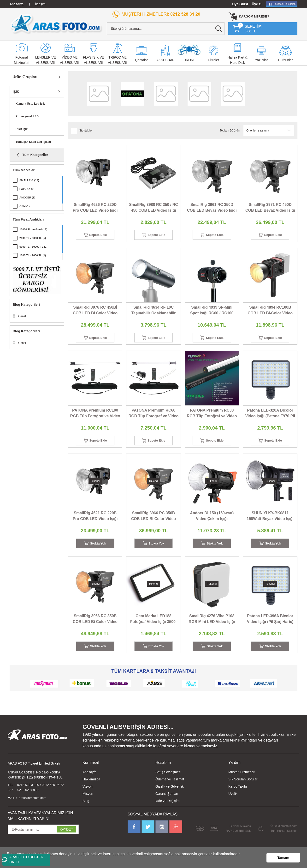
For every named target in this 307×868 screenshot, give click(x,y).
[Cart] (247, 29)
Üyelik (233, 802)
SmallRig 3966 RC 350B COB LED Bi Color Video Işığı (153, 521)
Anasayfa (89, 780)
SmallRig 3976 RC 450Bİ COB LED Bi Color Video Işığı (95, 312)
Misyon (88, 802)
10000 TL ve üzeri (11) (34, 229)
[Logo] (56, 24)
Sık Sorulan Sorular (243, 787)
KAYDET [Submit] (66, 839)
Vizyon (88, 794)
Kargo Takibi (238, 794)
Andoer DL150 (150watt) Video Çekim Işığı (212, 521)
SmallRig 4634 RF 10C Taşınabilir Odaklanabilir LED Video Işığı (154, 312)
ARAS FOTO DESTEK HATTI (23, 859)
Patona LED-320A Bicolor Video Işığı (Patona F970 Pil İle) (270, 417)
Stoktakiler (86, 131)
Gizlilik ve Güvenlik (169, 794)
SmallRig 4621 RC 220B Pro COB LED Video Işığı (95, 521)
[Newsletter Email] (43, 839)
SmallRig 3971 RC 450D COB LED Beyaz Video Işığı (270, 207)
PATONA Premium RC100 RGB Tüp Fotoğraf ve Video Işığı (95, 417)
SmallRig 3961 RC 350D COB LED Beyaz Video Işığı (212, 207)
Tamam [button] (283, 858)
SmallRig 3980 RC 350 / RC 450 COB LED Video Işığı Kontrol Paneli (153, 208)
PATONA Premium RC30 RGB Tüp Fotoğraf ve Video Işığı (212, 417)
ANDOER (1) (28, 198)
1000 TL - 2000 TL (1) (34, 255)
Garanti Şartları (167, 802)
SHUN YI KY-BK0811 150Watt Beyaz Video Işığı (270, 521)
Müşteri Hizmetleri (242, 780)
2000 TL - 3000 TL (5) (34, 238)
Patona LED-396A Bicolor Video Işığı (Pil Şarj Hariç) (270, 625)
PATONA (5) (27, 189)
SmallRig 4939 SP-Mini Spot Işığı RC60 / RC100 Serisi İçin (212, 312)
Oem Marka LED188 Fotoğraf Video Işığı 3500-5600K (153, 626)
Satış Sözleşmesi (168, 780)
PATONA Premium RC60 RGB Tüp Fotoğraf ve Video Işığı (154, 417)
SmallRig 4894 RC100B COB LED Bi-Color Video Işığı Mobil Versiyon (270, 312)
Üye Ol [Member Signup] (257, 4)
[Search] (166, 29)
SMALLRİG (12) (30, 180)
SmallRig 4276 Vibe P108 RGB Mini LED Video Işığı (212, 625)
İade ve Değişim (167, 809)
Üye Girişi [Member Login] (240, 4)
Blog (86, 809)
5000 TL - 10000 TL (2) (34, 247)
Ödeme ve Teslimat (170, 787)
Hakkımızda (91, 787)
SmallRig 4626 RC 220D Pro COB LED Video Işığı (95, 207)
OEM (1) (25, 206)
